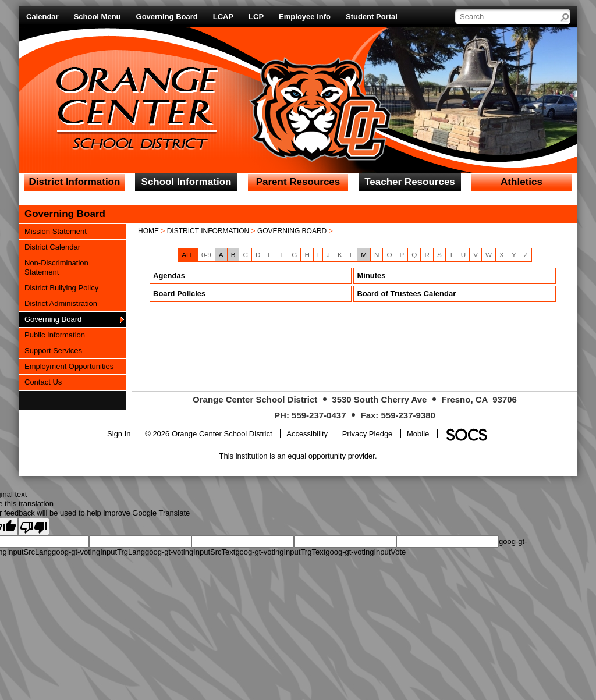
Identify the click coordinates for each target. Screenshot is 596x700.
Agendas (169, 276)
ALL (188, 255)
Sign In (119, 434)
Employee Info (305, 17)
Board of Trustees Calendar (406, 294)
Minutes (371, 276)
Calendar (42, 17)
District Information (208, 231)
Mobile (418, 434)
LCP (256, 17)
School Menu (97, 17)
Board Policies (179, 294)
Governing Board (167, 17)
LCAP (223, 17)
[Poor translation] (34, 527)
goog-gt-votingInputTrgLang (98, 552)
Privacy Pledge (368, 434)
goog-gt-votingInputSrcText (190, 552)
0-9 (206, 255)
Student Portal (372, 17)
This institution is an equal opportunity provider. (298, 456)
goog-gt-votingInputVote (366, 552)
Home (148, 231)
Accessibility (307, 434)
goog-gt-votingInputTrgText (280, 552)
